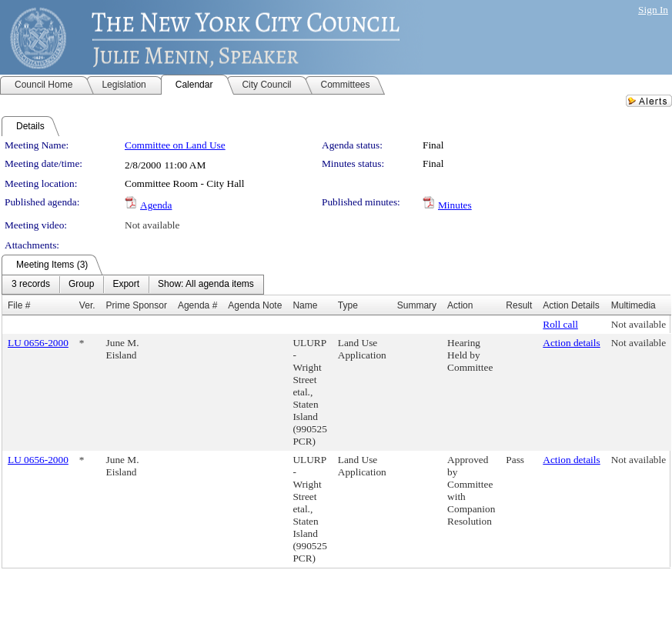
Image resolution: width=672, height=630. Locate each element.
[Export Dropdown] (126, 285)
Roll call (560, 324)
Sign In (653, 10)
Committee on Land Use (175, 145)
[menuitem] (31, 285)
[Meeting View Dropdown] (206, 285)
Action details (571, 343)
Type (348, 305)
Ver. (87, 305)
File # (19, 305)
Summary (417, 305)
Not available (152, 225)
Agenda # (197, 305)
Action (460, 305)
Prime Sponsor (137, 305)
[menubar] (133, 285)
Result (519, 305)
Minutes (455, 205)
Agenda (156, 205)
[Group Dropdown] (81, 285)
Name (305, 305)
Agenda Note (255, 305)
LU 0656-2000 (38, 343)
